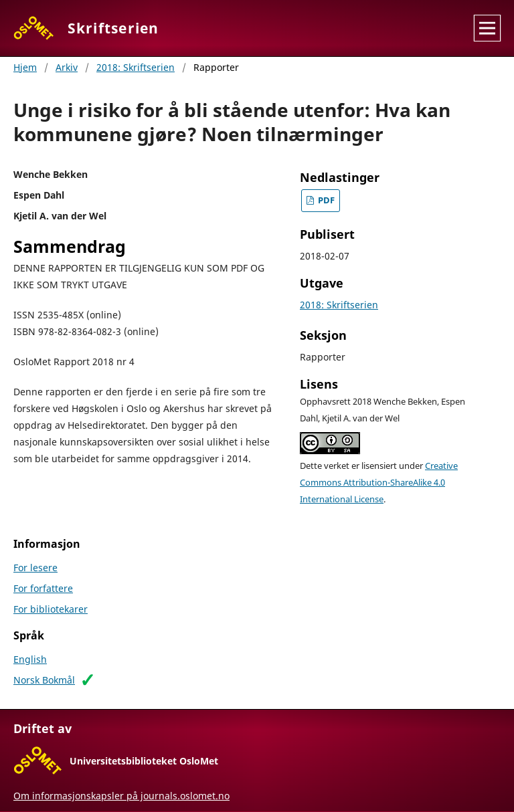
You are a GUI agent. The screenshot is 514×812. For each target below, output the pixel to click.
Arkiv (67, 67)
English (30, 659)
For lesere (35, 568)
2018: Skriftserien (136, 67)
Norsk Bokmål (44, 680)
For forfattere (43, 588)
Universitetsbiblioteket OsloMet (144, 761)
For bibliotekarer (51, 609)
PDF (325, 200)
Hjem (25, 67)
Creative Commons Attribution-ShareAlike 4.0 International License (379, 483)
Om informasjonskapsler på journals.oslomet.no (121, 796)
